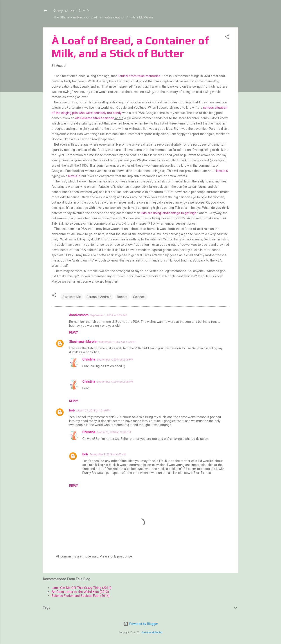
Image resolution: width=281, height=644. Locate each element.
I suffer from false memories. (139, 76)
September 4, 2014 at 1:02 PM (117, 342)
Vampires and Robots (71, 11)
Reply (74, 332)
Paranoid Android (99, 297)
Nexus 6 (222, 171)
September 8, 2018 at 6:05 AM (108, 454)
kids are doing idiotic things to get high (169, 213)
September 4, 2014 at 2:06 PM (115, 360)
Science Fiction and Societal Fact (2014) (81, 596)
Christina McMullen (152, 632)
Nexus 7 (74, 176)
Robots (122, 297)
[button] (227, 37)
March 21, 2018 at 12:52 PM (114, 432)
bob (72, 410)
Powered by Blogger (141, 624)
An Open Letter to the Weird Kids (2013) (80, 592)
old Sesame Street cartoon (95, 118)
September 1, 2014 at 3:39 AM (108, 315)
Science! (139, 297)
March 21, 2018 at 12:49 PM (93, 410)
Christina (89, 359)
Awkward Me (72, 297)
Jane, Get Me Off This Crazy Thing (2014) (81, 588)
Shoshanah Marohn (83, 342)
